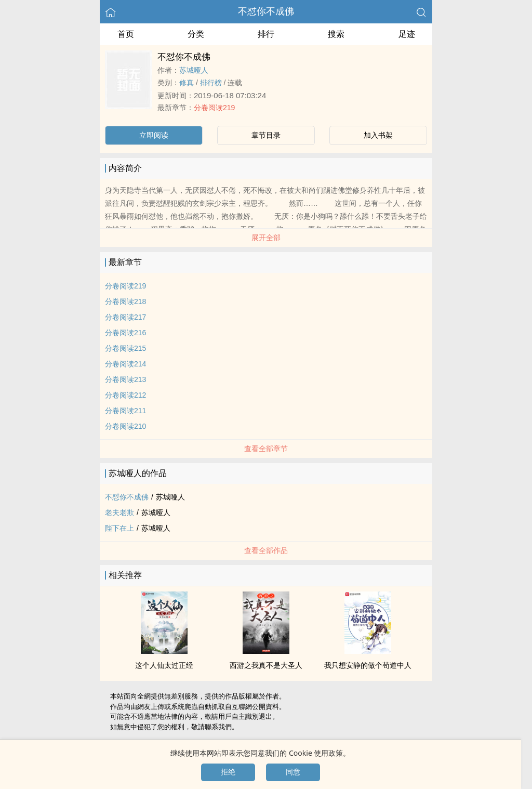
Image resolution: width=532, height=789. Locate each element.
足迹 (407, 34)
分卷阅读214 (125, 364)
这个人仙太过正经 (164, 665)
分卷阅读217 (125, 317)
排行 (266, 34)
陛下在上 (119, 528)
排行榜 (211, 83)
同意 (293, 772)
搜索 (336, 34)
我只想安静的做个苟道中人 (368, 665)
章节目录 (266, 135)
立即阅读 (154, 135)
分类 (196, 34)
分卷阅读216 (125, 333)
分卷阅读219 (214, 108)
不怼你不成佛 (266, 11)
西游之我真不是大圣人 (266, 665)
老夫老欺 (119, 512)
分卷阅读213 (125, 379)
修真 (187, 83)
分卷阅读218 (125, 301)
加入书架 (378, 135)
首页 (126, 34)
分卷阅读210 (125, 426)
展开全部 (266, 238)
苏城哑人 (194, 70)
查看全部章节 (266, 449)
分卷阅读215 (125, 348)
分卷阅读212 (125, 395)
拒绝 (228, 772)
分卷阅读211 (125, 411)
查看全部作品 (266, 550)
